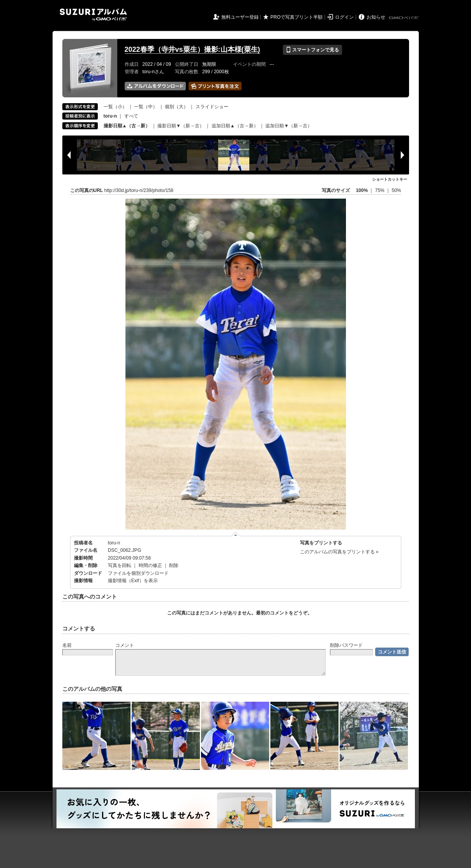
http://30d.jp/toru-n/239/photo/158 (139, 190)
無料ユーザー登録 (240, 17)
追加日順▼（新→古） (289, 126)
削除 (174, 565)
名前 (67, 645)
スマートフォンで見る (312, 50)
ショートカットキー (390, 179)
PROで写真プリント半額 (296, 17)
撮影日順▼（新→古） (181, 126)
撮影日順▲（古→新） (127, 126)
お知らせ (376, 17)
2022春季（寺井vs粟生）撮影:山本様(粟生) (192, 49)
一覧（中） (146, 107)
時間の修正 (150, 565)
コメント (125, 645)
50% (396, 190)
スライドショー (212, 107)
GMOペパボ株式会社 (404, 18)
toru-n (114, 543)
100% (362, 190)
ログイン (344, 17)
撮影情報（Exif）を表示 (133, 581)
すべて (131, 116)
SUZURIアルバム (93, 15)
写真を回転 (120, 565)
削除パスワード (346, 645)
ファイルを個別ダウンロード (138, 573)
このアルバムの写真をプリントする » (339, 552)
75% (380, 190)
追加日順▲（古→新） (235, 126)
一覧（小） (115, 107)
